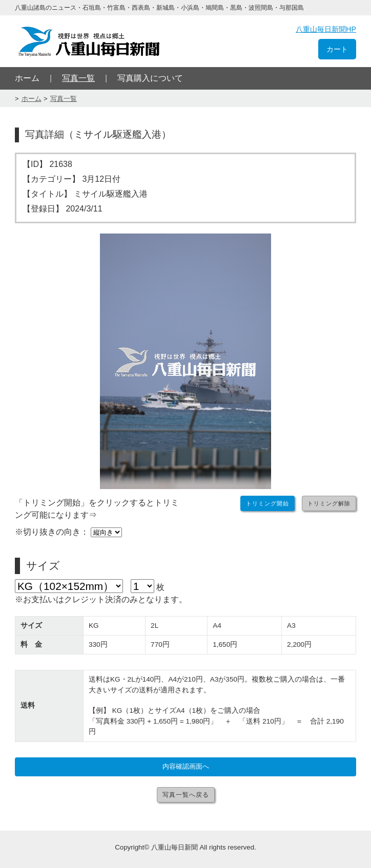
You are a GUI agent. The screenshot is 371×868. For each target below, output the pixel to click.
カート (337, 49)
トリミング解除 (329, 503)
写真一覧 (78, 78)
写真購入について (150, 78)
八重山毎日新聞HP (326, 29)
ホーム (27, 78)
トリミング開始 (267, 503)
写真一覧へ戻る (186, 795)
